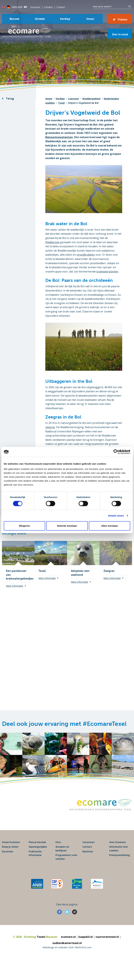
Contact (61, 7)
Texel (61, 103)
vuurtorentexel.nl (107, 939)
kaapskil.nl (86, 939)
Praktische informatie (35, 856)
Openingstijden (38, 849)
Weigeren (24, 526)
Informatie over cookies (119, 851)
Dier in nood (120, 34)
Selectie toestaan (67, 526)
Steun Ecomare (11, 845)
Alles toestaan (110, 526)
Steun (90, 19)
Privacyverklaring (120, 858)
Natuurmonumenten (59, 137)
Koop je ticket (10, 849)
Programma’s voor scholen (66, 859)
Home (49, 99)
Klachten (88, 854)
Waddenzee (52, 242)
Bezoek (15, 19)
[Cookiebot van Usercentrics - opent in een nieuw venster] (116, 452)
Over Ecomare (117, 845)
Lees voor (19, 7)
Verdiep (65, 19)
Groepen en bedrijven (62, 851)
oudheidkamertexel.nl (67, 946)
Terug (10, 99)
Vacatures (89, 845)
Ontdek (40, 19)
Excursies (35, 7)
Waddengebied (91, 99)
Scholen (48, 7)
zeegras (50, 427)
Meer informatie (15, 586)
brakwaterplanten (108, 272)
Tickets (122, 19)
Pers (58, 845)
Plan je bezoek (37, 845)
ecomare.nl (68, 939)
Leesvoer (74, 99)
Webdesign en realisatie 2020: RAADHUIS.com (67, 950)
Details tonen (116, 515)
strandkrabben (86, 255)
